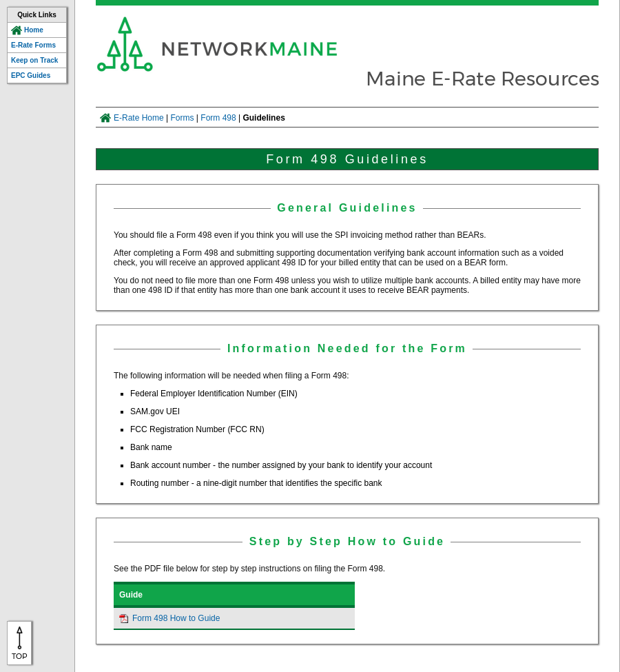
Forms (183, 118)
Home (34, 30)
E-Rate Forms (33, 45)
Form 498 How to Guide (176, 618)
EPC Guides (31, 75)
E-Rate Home (139, 118)
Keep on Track (34, 60)
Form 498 (218, 118)
